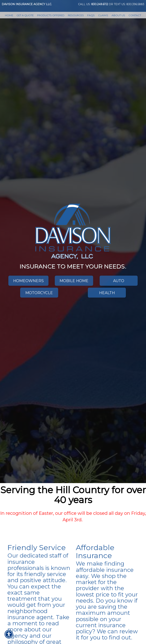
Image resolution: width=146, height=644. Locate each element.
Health (107, 293)
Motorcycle (39, 293)
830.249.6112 (100, 4)
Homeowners (28, 281)
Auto (119, 281)
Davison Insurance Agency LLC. (27, 4)
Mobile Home (74, 281)
